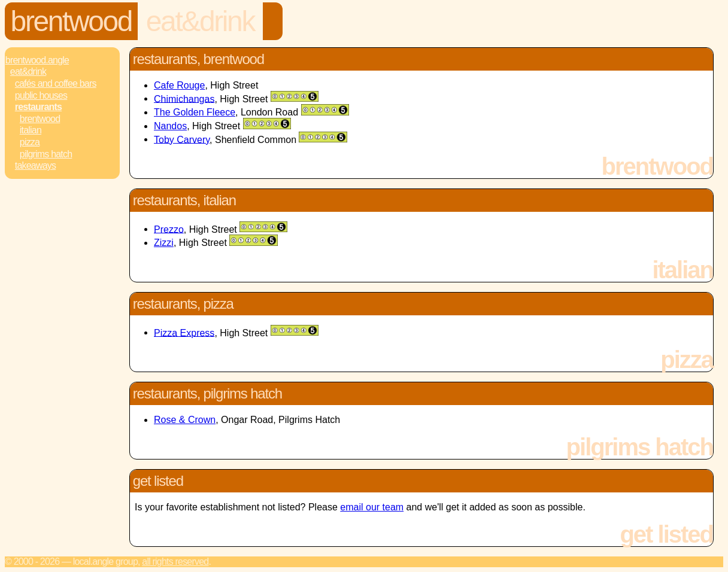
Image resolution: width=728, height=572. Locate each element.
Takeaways (35, 165)
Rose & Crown (185, 420)
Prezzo (169, 229)
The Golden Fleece (195, 112)
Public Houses (41, 95)
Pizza (30, 142)
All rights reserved (175, 562)
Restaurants (38, 107)
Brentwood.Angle (37, 60)
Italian (31, 130)
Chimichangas (184, 98)
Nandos (170, 126)
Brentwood (72, 21)
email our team (372, 507)
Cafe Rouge (179, 85)
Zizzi (164, 243)
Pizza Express (184, 332)
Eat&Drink (200, 21)
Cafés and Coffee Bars (56, 83)
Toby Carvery (182, 139)
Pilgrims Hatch (46, 154)
